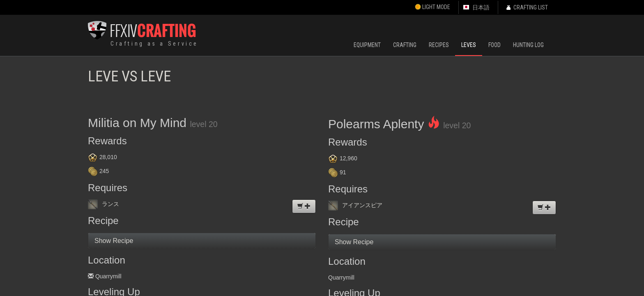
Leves (469, 45)
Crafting (405, 45)
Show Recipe (114, 241)
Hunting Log (528, 45)
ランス (103, 204)
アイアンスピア (355, 205)
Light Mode (432, 7)
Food (494, 45)
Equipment (367, 45)
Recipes (439, 45)
